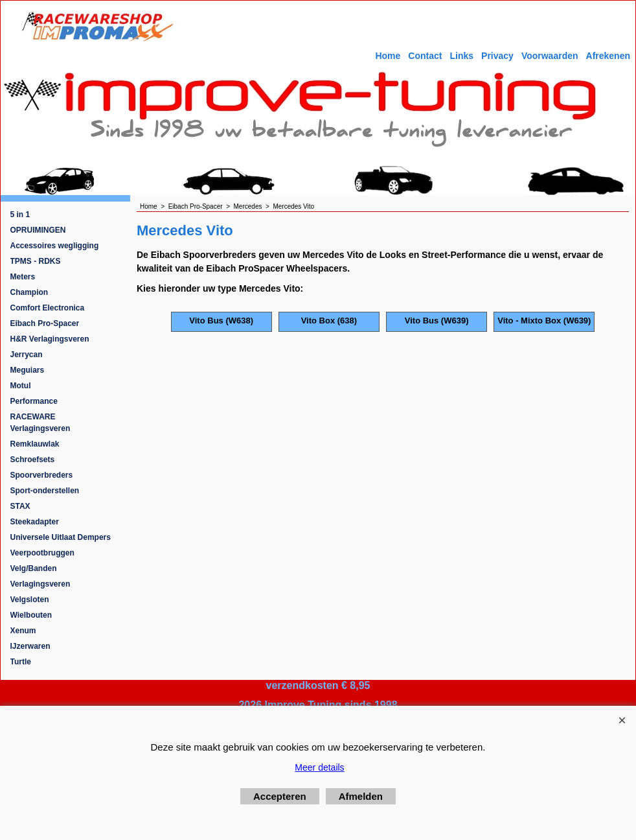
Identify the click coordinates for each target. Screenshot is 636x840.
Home (388, 56)
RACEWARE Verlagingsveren (40, 423)
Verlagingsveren (40, 584)
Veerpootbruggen (42, 553)
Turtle (21, 662)
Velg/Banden (34, 568)
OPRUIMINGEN (38, 230)
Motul (21, 386)
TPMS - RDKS (36, 261)
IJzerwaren (30, 646)
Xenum (23, 631)
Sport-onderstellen (45, 491)
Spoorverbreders (42, 475)
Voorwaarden (550, 56)
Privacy (497, 56)
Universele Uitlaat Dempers (61, 537)
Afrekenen (608, 56)
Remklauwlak (35, 444)
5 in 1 (20, 215)
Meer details (319, 767)
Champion (29, 292)
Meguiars (28, 370)
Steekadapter (35, 522)
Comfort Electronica (48, 308)
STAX (20, 506)
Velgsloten (30, 600)
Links (461, 56)
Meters (23, 277)
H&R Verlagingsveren (50, 339)
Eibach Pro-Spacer (45, 323)
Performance (34, 401)
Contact (425, 56)
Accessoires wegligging (55, 246)
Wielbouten (31, 615)
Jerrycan (27, 355)
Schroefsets (33, 460)
